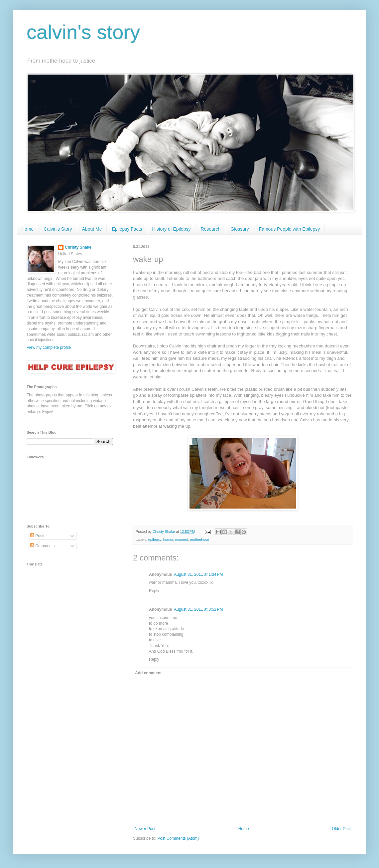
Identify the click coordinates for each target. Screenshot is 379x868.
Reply (154, 591)
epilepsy (155, 540)
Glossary (240, 229)
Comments (42, 546)
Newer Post (145, 829)
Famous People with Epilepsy (290, 229)
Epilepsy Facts (127, 229)
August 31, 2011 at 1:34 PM (198, 574)
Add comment (148, 673)
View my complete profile (49, 347)
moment (182, 540)
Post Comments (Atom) (178, 838)
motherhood (200, 540)
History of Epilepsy (172, 229)
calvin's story (83, 32)
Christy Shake (78, 247)
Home (27, 229)
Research (210, 229)
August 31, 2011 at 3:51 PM (198, 609)
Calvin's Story (58, 229)
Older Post (341, 829)
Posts (38, 536)
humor (168, 540)
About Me (92, 229)
